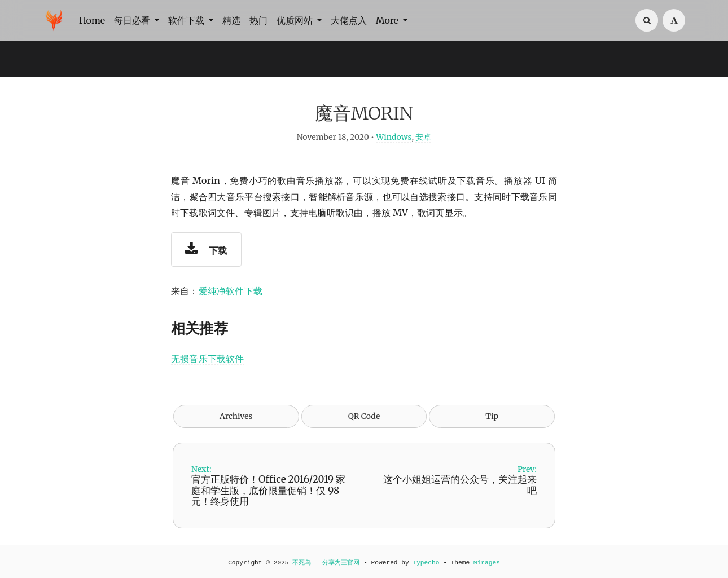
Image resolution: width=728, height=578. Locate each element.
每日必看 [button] (133, 20)
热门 (258, 20)
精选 (231, 20)
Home (92, 20)
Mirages (487, 563)
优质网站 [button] (296, 20)
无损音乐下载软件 (208, 359)
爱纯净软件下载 (231, 291)
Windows (394, 137)
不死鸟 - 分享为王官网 (326, 563)
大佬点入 (349, 20)
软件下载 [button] (187, 20)
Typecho (426, 563)
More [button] (388, 20)
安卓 (423, 137)
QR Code (364, 416)
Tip (492, 416)
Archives (236, 416)
